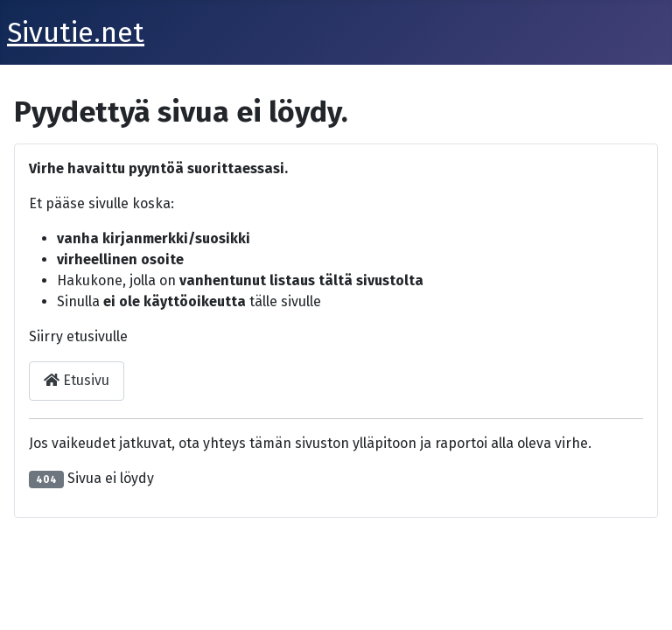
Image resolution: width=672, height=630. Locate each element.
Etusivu (77, 380)
